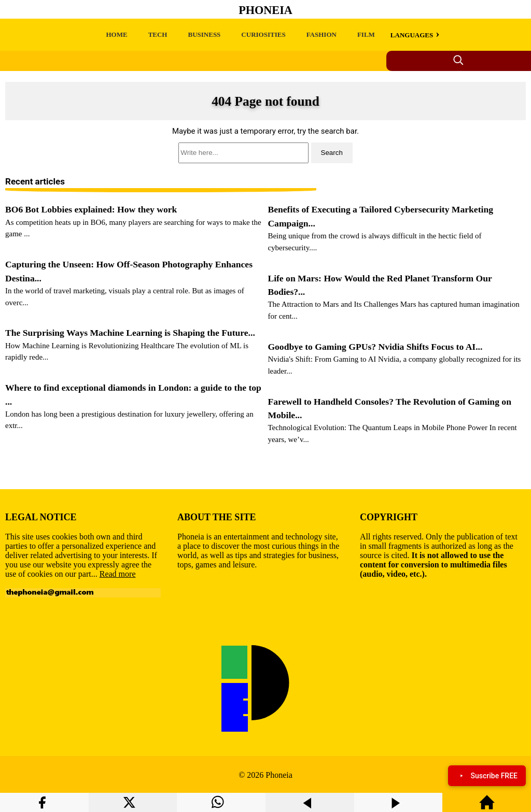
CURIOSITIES (263, 34)
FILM (366, 34)
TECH (158, 34)
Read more (118, 574)
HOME (116, 34)
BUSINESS (204, 34)
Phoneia (265, 10)
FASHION (322, 34)
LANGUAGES (412, 35)
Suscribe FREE (487, 776)
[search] (265, 153)
